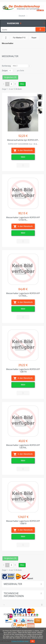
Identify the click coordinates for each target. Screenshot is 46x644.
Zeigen (5, 71)
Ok (33, 641)
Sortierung (6, 66)
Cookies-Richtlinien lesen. (20, 641)
